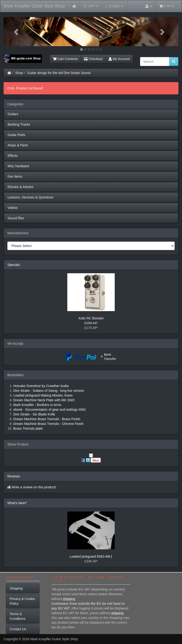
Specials (14, 265)
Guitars (13, 114)
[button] (17, 32)
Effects (13, 156)
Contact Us (18, 629)
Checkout (93, 59)
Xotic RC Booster (91, 318)
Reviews (14, 476)
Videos (13, 208)
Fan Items (15, 176)
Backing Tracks (19, 124)
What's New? (17, 503)
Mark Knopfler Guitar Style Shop (34, 6)
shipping (69, 599)
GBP (91, 6)
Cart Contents (65, 59)
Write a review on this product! (34, 487)
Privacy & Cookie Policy (22, 601)
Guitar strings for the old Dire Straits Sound (59, 73)
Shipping (16, 588)
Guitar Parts (16, 135)
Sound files (16, 218)
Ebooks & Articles (20, 187)
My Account (119, 59)
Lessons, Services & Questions (31, 197)
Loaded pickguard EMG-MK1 (91, 556)
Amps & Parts (18, 145)
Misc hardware (18, 166)
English (115, 6)
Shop (19, 73)
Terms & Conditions (18, 616)
